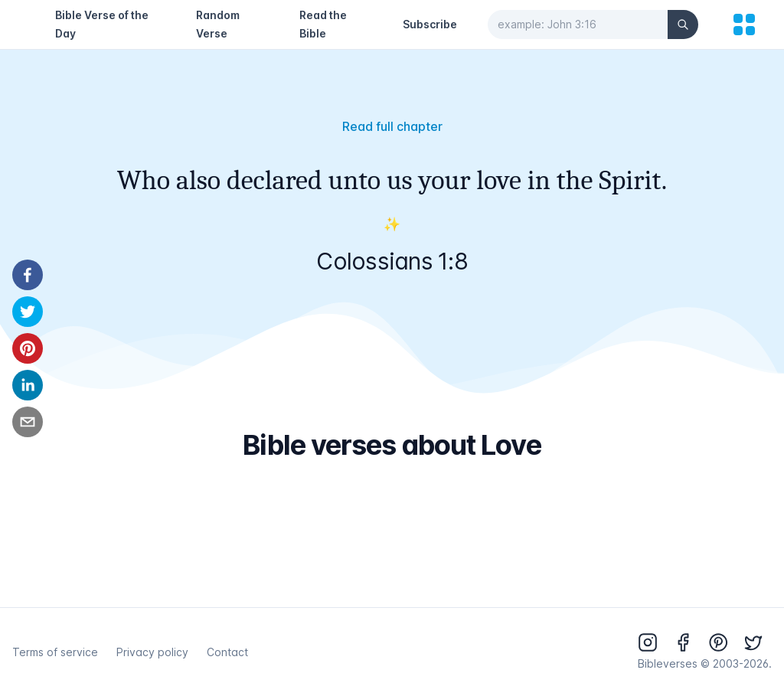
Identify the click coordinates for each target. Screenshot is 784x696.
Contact (227, 652)
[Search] (683, 25)
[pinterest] (28, 348)
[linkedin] (28, 385)
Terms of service (55, 652)
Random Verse (218, 24)
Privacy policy (152, 652)
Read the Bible (323, 24)
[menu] (744, 25)
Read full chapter (392, 126)
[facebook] (28, 275)
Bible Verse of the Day (102, 24)
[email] (28, 422)
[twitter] (28, 312)
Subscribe (430, 24)
